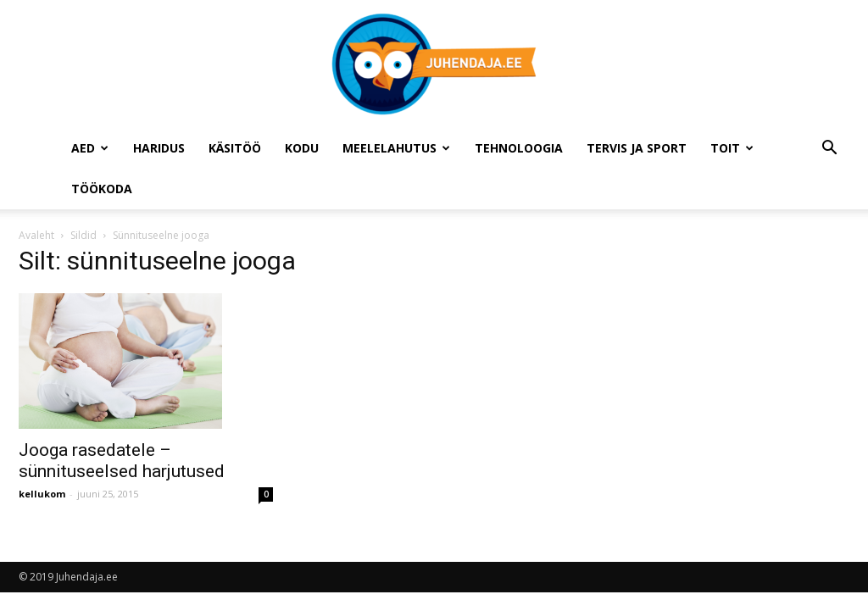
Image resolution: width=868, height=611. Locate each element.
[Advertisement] (732, 358)
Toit (732, 148)
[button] (829, 150)
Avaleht (36, 235)
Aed (90, 148)
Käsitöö (235, 148)
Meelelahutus (396, 148)
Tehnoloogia (519, 148)
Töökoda (102, 189)
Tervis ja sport (637, 148)
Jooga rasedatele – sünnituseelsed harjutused (122, 461)
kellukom (42, 494)
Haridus (159, 148)
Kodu (302, 148)
